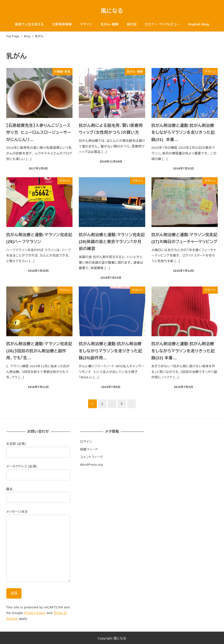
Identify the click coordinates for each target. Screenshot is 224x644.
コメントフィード (92, 457)
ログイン (86, 442)
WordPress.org (91, 465)
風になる (112, 11)
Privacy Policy (35, 613)
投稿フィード (89, 449)
